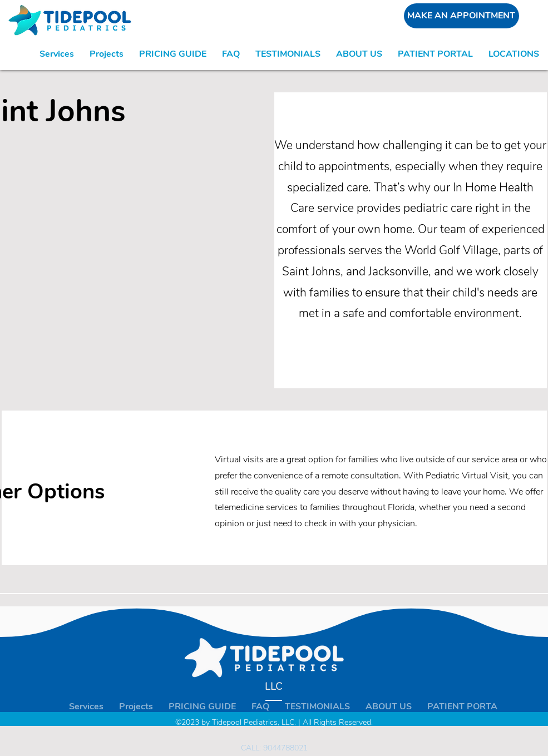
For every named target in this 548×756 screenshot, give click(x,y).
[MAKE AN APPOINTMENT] (461, 16)
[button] (514, 54)
